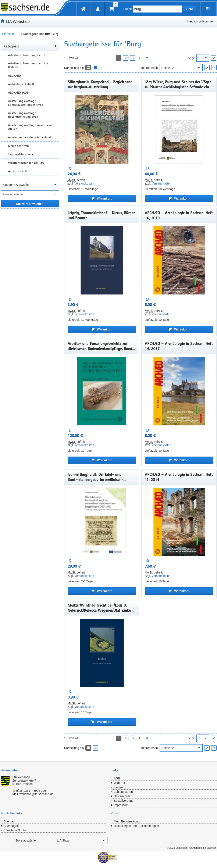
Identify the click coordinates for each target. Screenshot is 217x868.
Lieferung (120, 787)
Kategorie (11, 46)
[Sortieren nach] (181, 68)
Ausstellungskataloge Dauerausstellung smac (23, 115)
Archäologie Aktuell (21, 84)
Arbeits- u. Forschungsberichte (28, 55)
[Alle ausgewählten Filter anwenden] (30, 204)
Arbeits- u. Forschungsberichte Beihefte (28, 65)
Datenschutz (122, 796)
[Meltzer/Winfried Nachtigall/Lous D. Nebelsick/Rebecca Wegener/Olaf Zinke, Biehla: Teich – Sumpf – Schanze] (102, 653)
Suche (189, 9)
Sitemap (9, 821)
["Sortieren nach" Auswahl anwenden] (207, 68)
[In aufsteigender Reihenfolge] (214, 68)
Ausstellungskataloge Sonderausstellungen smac (25, 103)
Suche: (128, 9)
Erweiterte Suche (15, 830)
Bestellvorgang (124, 801)
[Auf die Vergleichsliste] (70, 169)
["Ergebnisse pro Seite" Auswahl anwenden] (214, 58)
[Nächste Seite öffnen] (140, 58)
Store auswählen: (27, 840)
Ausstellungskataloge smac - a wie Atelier (31, 127)
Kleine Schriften (18, 146)
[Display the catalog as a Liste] (95, 68)
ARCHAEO (14, 76)
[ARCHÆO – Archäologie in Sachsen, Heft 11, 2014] (179, 522)
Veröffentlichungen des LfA (26, 163)
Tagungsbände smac (21, 154)
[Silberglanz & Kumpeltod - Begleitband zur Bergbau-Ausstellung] (102, 130)
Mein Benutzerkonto (127, 821)
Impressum (121, 805)
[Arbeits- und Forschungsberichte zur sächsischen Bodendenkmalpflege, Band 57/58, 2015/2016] (102, 391)
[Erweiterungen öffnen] (208, 9)
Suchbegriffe (12, 826)
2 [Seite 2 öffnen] (126, 58)
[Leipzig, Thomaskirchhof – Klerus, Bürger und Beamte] (102, 260)
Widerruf (119, 783)
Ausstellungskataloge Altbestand (29, 137)
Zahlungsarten (123, 792)
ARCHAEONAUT (18, 93)
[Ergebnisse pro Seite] (203, 58)
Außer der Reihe (19, 171)
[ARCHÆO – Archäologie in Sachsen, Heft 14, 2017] (179, 391)
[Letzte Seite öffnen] (147, 58)
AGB (117, 778)
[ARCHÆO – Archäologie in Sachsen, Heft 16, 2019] (179, 260)
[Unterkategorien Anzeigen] (4, 55)
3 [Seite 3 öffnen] (133, 58)
